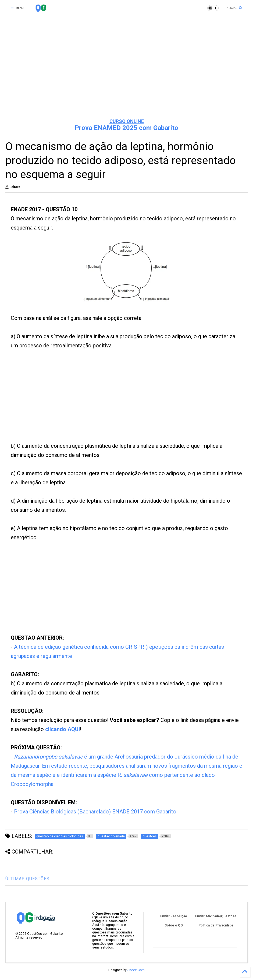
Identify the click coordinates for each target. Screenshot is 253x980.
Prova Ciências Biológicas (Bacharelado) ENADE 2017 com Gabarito (95, 812)
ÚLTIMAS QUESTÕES (27, 879)
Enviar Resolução (174, 916)
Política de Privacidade (216, 925)
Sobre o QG (174, 925)
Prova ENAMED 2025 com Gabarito (126, 128)
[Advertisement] (126, 73)
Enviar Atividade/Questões (216, 916)
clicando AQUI (63, 729)
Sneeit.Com (136, 970)
